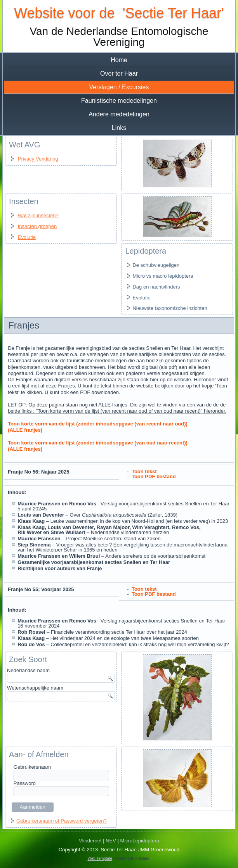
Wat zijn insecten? (38, 215)
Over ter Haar (119, 73)
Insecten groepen (37, 226)
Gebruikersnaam (32, 767)
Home (119, 60)
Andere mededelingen (119, 114)
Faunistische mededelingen (119, 101)
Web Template (100, 858)
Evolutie (27, 237)
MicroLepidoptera (140, 841)
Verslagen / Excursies (119, 87)
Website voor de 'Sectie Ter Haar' (119, 13)
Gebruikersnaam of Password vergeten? (62, 821)
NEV (111, 841)
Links (119, 128)
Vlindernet (90, 841)
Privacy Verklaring (38, 159)
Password (25, 783)
